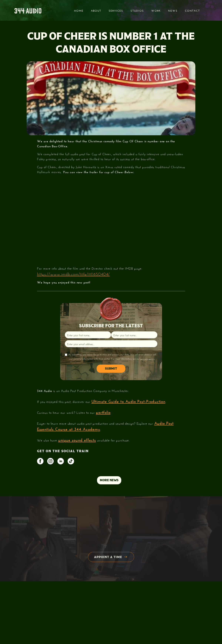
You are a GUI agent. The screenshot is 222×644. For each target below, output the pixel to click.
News (173, 10)
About (96, 10)
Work (156, 10)
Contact (192, 10)
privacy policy (147, 359)
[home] (28, 10)
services (116, 10)
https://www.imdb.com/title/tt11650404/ (73, 273)
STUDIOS (137, 10)
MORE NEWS (109, 480)
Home (79, 10)
